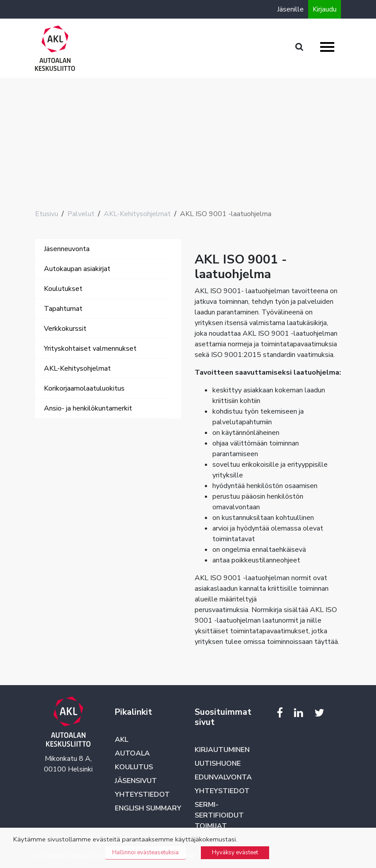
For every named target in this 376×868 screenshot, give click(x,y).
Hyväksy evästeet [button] (235, 852)
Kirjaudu (325, 9)
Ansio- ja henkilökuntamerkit (88, 408)
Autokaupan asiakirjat (77, 269)
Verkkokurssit (65, 329)
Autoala (132, 753)
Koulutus (134, 767)
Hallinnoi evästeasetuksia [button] (145, 852)
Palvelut (81, 214)
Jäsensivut (136, 781)
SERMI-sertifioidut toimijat (219, 815)
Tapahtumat (63, 309)
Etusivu (47, 214)
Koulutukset (63, 289)
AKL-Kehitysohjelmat (137, 214)
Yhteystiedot (142, 794)
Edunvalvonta (223, 777)
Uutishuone (218, 763)
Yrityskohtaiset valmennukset (90, 349)
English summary (148, 808)
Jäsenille (290, 9)
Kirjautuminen (222, 750)
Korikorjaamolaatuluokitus (84, 388)
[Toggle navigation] (47, 427)
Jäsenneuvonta (67, 249)
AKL (121, 740)
